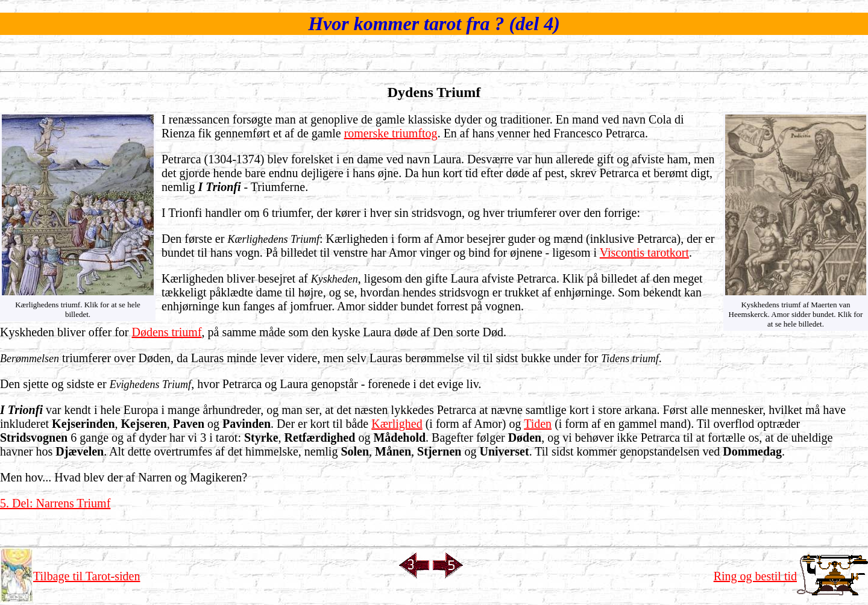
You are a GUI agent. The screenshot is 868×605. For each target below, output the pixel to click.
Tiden (538, 424)
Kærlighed (397, 424)
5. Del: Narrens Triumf (55, 503)
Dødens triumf (166, 332)
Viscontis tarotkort (644, 252)
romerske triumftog (391, 133)
